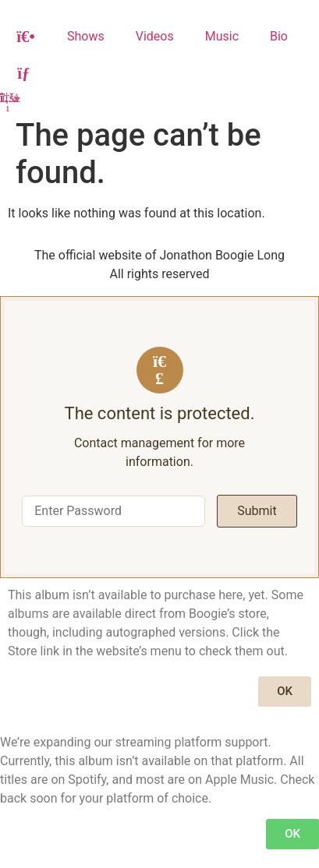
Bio (279, 36)
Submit (257, 511)
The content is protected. (160, 414)
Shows (86, 36)
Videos (155, 36)
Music (222, 36)
